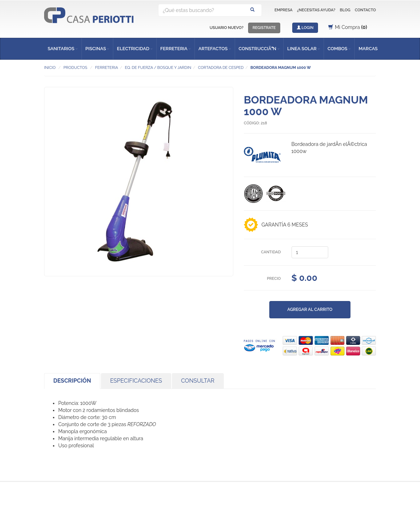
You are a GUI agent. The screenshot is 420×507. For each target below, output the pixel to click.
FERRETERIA (176, 49)
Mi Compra (348, 27)
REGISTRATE (264, 28)
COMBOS (339, 49)
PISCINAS (98, 49)
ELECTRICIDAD (135, 49)
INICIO (50, 68)
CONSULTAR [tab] (198, 381)
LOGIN (305, 28)
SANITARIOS (63, 49)
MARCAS (368, 49)
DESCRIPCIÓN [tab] (72, 381)
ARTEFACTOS (215, 49)
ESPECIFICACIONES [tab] (136, 381)
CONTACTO (365, 10)
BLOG (345, 10)
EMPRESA (284, 10)
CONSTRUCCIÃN (259, 49)
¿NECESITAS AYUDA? (316, 10)
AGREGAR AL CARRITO (310, 309)
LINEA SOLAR (304, 49)
